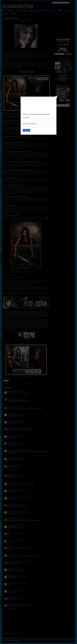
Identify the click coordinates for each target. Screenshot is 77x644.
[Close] (56, 97)
